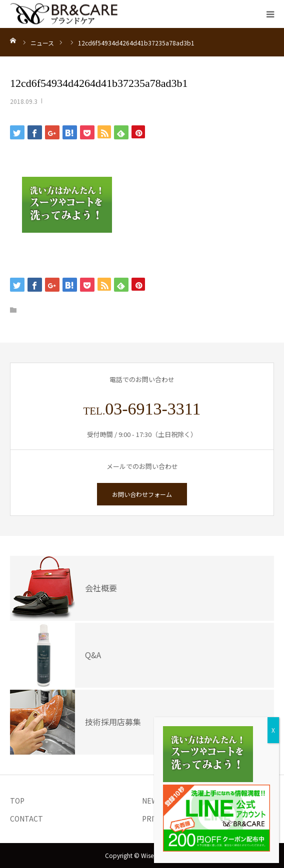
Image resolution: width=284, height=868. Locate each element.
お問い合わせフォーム (142, 494)
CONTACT (26, 819)
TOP (17, 801)
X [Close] (273, 730)
